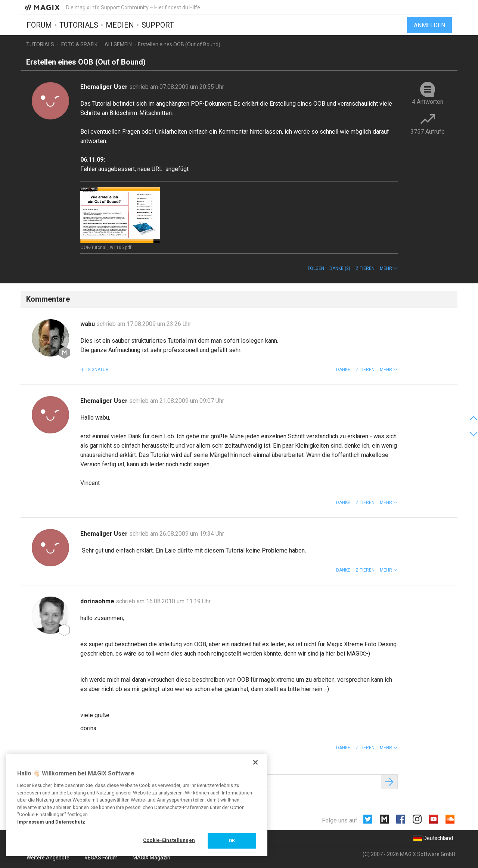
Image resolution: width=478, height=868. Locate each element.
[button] (389, 268)
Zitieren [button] (365, 268)
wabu (88, 324)
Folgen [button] (316, 268)
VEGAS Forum (101, 858)
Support (158, 25)
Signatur (98, 370)
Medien (120, 25)
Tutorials (79, 25)
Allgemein (118, 44)
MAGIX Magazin (151, 858)
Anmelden (429, 25)
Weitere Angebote (48, 858)
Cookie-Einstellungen (169, 840)
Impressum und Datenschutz (51, 822)
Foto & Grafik (79, 44)
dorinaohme (98, 601)
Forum (39, 25)
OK (232, 841)
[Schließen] (255, 762)
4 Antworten (428, 102)
